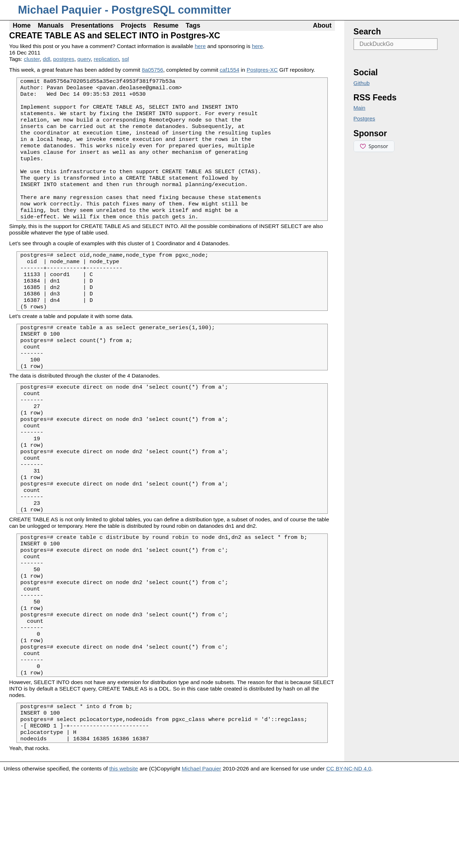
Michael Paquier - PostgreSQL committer (124, 10)
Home (22, 25)
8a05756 (152, 70)
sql (126, 59)
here (200, 46)
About (322, 25)
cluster (32, 59)
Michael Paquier (202, 861)
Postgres (365, 118)
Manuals (51, 25)
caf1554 (230, 70)
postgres (64, 59)
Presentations (92, 25)
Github (362, 83)
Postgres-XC (262, 70)
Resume (166, 25)
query (84, 59)
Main (359, 108)
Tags (193, 25)
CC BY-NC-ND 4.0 (349, 861)
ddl (46, 59)
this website (124, 861)
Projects (134, 25)
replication (106, 59)
